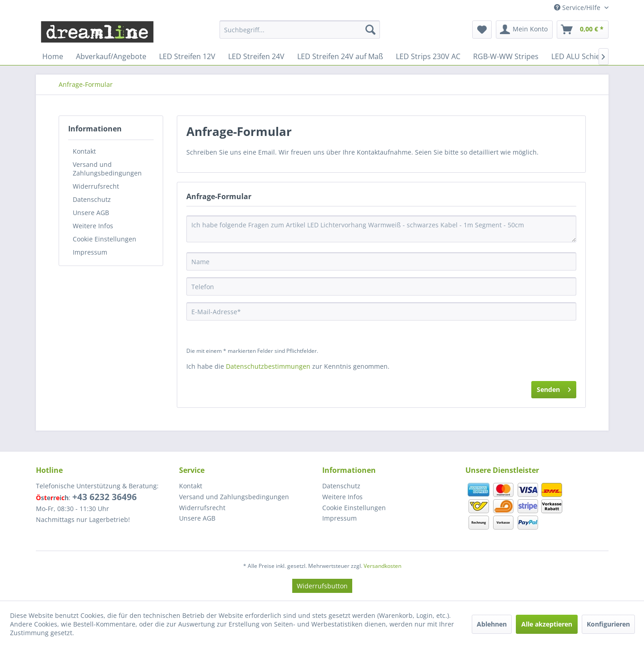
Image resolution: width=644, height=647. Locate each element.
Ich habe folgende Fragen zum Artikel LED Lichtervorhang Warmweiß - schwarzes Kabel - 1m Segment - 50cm (381, 229)
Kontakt (84, 151)
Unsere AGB (91, 213)
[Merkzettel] (482, 30)
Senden (554, 388)
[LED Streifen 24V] (256, 56)
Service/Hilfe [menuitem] (578, 8)
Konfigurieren (608, 624)
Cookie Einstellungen (105, 239)
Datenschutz (92, 199)
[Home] (53, 56)
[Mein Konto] (524, 30)
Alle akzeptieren (547, 624)
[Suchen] (370, 30)
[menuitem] (300, 30)
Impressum (90, 252)
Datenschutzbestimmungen (268, 366)
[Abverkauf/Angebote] (111, 56)
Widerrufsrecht (96, 186)
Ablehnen (492, 624)
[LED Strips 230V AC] (428, 56)
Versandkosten (382, 566)
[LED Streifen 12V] (187, 56)
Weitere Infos (93, 226)
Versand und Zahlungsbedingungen (107, 169)
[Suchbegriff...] (300, 30)
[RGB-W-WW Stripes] (506, 56)
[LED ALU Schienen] (582, 56)
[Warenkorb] (583, 30)
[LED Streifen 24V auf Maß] (340, 56)
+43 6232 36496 (105, 497)
